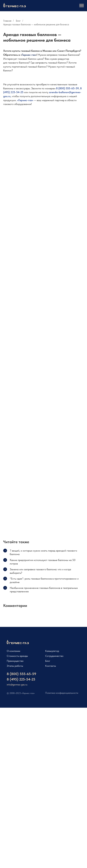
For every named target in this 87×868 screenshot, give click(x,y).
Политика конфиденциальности (62, 693)
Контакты (51, 666)
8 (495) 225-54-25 (21, 679)
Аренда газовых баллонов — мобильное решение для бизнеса (36, 24)
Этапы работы (15, 666)
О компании (13, 651)
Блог (18, 21)
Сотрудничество (54, 656)
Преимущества (15, 661)
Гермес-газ (29, 55)
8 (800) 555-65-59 (67, 88)
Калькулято (51, 651)
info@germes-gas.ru (17, 685)
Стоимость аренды (17, 656)
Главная (7, 21)
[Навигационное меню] (82, 6)
